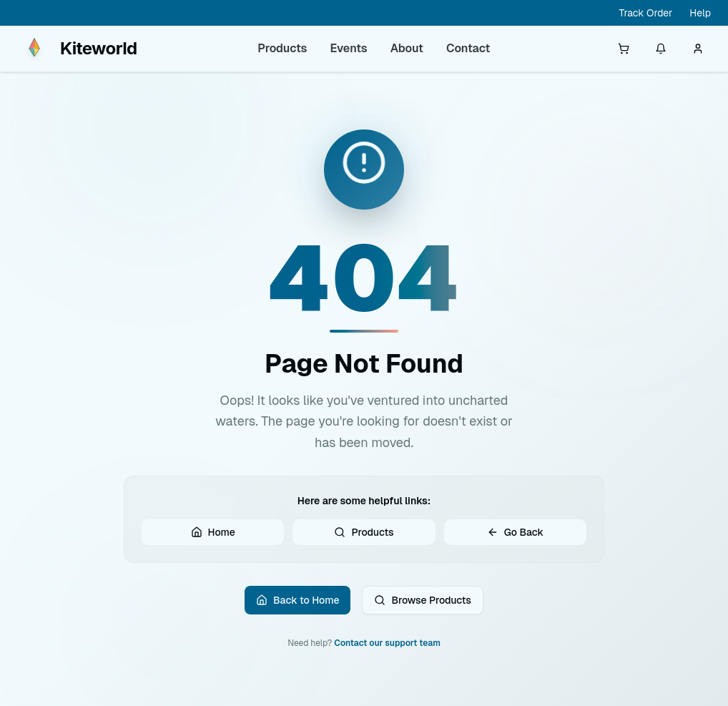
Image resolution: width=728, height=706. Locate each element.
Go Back (515, 539)
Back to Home (297, 610)
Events (349, 48)
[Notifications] (661, 49)
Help (700, 13)
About (407, 48)
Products (282, 48)
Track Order (645, 13)
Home (213, 539)
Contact (468, 48)
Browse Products (422, 610)
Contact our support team (387, 657)
